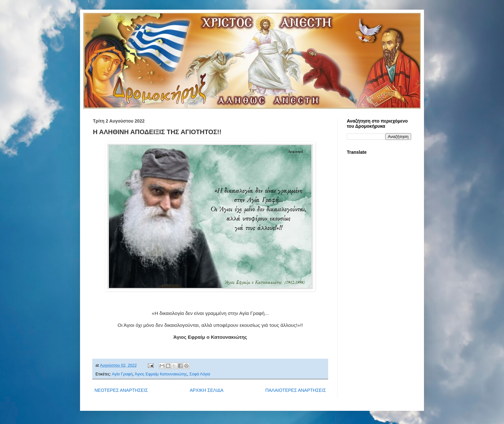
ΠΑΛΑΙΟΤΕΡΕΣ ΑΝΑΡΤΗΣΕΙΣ (296, 390)
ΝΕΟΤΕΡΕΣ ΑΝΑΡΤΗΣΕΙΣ (121, 390)
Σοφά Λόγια (200, 374)
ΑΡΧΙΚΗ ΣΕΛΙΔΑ (207, 390)
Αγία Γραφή (122, 374)
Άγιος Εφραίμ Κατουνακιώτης (161, 374)
